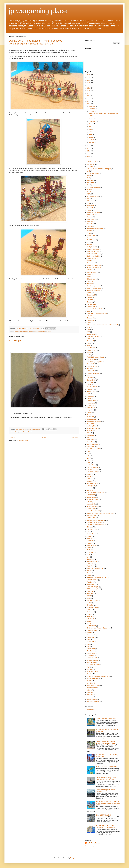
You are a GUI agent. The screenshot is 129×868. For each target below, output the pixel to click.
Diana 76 (90, 339)
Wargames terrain (92, 672)
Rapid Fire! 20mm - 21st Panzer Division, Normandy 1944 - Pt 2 (106, 742)
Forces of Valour (92, 366)
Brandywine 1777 (92, 272)
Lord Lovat (90, 474)
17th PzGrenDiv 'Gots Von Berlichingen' (99, 169)
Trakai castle (91, 651)
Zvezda (89, 681)
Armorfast (90, 222)
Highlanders (91, 405)
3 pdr (88, 178)
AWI (88, 199)
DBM (88, 329)
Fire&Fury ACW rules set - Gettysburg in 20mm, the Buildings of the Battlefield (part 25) (108, 803)
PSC (88, 532)
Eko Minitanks (91, 348)
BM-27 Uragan (91, 240)
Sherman (90, 617)
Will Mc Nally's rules (93, 679)
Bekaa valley (91, 263)
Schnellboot (90, 605)
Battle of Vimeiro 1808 (94, 256)
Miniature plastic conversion (95, 493)
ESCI (89, 343)
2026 (89, 75)
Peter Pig (90, 539)
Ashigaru (16, 331)
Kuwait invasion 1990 (93, 449)
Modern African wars (93, 499)
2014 (89, 146)
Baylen (89, 261)
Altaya (89, 210)
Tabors (89, 646)
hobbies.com (91, 710)
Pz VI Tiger (90, 552)
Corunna (90, 316)
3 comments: (36, 328)
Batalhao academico (93, 249)
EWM (89, 346)
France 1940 (91, 371)
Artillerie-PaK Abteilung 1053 (96, 228)
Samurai (36, 331)
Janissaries (90, 435)
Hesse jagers (91, 403)
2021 (89, 88)
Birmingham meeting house (95, 268)
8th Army (90, 189)
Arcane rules (91, 215)
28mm (89, 176)
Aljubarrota (90, 208)
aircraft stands (91, 683)
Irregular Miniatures (93, 428)
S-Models (90, 591)
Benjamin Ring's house (94, 265)
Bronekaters (91, 281)
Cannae (89, 297)
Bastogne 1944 (91, 247)
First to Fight (91, 364)
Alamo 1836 (91, 206)
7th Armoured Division (93, 187)
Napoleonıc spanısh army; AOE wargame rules (101, 513)
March (91, 137)
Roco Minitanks (92, 584)
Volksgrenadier (91, 662)
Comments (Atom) (23, 441)
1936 (88, 171)
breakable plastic (92, 688)
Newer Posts (13, 437)
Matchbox (90, 481)
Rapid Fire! (90, 566)
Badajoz (89, 245)
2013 (89, 148)
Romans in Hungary (93, 587)
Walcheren (90, 669)
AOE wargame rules (93, 196)
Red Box (90, 571)
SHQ (88, 598)
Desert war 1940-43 (93, 336)
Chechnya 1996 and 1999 (95, 309)
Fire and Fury (91, 359)
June (91, 129)
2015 (89, 104)
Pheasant (90, 541)
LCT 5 (89, 458)
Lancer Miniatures (92, 467)
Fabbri (89, 355)
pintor (21, 432)
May (90, 132)
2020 (89, 91)
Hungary (89, 412)
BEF (88, 238)
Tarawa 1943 (91, 649)
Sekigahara (42, 331)
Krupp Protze (91, 442)
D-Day (89, 323)
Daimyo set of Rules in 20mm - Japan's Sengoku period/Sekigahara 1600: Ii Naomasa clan (36, 42)
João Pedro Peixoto (94, 843)
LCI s (89, 453)
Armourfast (90, 224)
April (90, 134)
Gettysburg (90, 382)
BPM (88, 242)
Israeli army (90, 431)
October (92, 111)
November (92, 109)
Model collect (91, 495)
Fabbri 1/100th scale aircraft (95, 357)
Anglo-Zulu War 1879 (93, 212)
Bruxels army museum (94, 286)
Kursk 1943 (90, 447)
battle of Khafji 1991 (93, 685)
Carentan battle (92, 304)
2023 (89, 83)
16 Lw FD (90, 167)
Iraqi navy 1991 (92, 426)
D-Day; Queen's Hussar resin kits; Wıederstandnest (102, 325)
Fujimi (89, 375)
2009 (89, 156)
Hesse (89, 398)
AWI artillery (91, 201)
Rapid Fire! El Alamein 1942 (95, 568)
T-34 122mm (91, 642)
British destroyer (92, 279)
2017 (89, 99)
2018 (89, 96)
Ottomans (90, 527)
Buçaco (89, 293)
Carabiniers (90, 300)
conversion (90, 692)
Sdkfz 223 (90, 610)
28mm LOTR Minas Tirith (104, 815)
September (92, 121)
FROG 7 (89, 352)
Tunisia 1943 (91, 653)
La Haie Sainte (91, 465)
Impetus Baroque (92, 419)
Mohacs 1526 (91, 504)
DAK (88, 327)
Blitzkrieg (90, 270)
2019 (89, 93)
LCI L (89, 451)
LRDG (89, 463)
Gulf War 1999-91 (92, 387)
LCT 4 (89, 456)
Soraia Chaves (91, 626)
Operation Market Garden (95, 522)
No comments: (37, 429)
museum (90, 697)
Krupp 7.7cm (91, 440)
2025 (89, 78)
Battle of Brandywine (93, 251)
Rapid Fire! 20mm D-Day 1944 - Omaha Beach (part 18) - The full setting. (108, 827)
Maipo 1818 (90, 479)
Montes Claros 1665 (93, 506)
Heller (89, 394)
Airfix (88, 203)
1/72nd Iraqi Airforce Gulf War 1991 (107, 767)
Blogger (73, 858)
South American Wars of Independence (99, 628)
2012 (89, 151)
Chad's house (91, 307)
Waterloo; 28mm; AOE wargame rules (98, 676)
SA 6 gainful (91, 594)
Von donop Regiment (93, 665)
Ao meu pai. (16, 340)
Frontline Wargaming (93, 373)
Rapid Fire (90, 564)
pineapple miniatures (93, 702)
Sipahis (89, 621)
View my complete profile (93, 846)
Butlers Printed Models (94, 291)
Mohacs (89, 502)
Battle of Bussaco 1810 (94, 254)
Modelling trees (91, 497)
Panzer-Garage (92, 534)
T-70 (88, 644)
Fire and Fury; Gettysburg (95, 362)
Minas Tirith (90, 490)
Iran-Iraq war (91, 424)
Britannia (90, 277)
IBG (88, 415)
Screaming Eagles (92, 607)
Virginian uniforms (92, 660)
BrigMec (89, 274)
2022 (89, 85)
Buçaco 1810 (91, 295)
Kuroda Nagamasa (93, 444)
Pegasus (90, 536)
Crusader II (90, 318)
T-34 (88, 640)
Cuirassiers (90, 320)
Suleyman (90, 633)
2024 (89, 80)
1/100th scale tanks (93, 162)
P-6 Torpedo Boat (92, 529)
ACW (89, 194)
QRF (88, 557)
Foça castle (90, 369)
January (92, 142)
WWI (88, 667)
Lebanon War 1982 (93, 470)
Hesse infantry (91, 401)
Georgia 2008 (91, 380)
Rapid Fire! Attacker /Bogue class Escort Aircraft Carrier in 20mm (106, 779)
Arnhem (89, 226)
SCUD (89, 596)
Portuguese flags (92, 545)
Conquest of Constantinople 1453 (97, 314)
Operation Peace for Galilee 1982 (97, 525)
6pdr (88, 185)
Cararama (90, 302)
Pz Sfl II (89, 550)
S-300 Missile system (93, 589)
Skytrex (89, 623)
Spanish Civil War (92, 630)
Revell (89, 575)
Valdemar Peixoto (27, 432)
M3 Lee (89, 476)
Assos (89, 233)
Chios (89, 311)
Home (44, 437)
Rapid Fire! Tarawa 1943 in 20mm (106, 719)
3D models (90, 180)
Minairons (90, 488)
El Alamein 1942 (92, 350)
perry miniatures (92, 699)
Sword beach (91, 637)
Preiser (89, 548)
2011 (89, 154)
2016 (89, 101)
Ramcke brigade (92, 561)
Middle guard (91, 486)
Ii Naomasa (30, 331)
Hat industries (91, 392)
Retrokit (89, 573)
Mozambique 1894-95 (93, 511)
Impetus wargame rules (94, 421)
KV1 (88, 437)
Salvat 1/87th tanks (93, 600)
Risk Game (90, 582)
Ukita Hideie (91, 656)
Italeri (89, 433)
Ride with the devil (92, 580)
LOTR (89, 460)
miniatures (90, 695)
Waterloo (90, 674)
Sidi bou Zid (90, 619)
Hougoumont (91, 408)
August (91, 124)
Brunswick (90, 284)
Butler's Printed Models (94, 288)
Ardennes (90, 217)
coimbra (16, 432)
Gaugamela (90, 378)
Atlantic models (91, 235)
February (92, 140)
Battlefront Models (92, 258)
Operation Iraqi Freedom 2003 (96, 520)
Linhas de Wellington (93, 472)
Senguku (48, 331)
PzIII (88, 555)
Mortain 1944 (91, 509)
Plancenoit (90, 543)
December (92, 106)
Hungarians (90, 410)
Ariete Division (91, 219)
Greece (89, 385)
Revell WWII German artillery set (97, 577)
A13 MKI (90, 192)
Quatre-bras (91, 559)
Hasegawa (90, 389)
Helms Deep (91, 396)
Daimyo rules (23, 331)
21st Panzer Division (93, 173)
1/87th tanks (91, 164)
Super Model (91, 635)
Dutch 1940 (90, 341)
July (90, 127)
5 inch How (90, 183)
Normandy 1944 (92, 516)
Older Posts (74, 437)
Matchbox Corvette (93, 483)
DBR (88, 332)
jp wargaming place (38, 11)
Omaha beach (91, 518)
